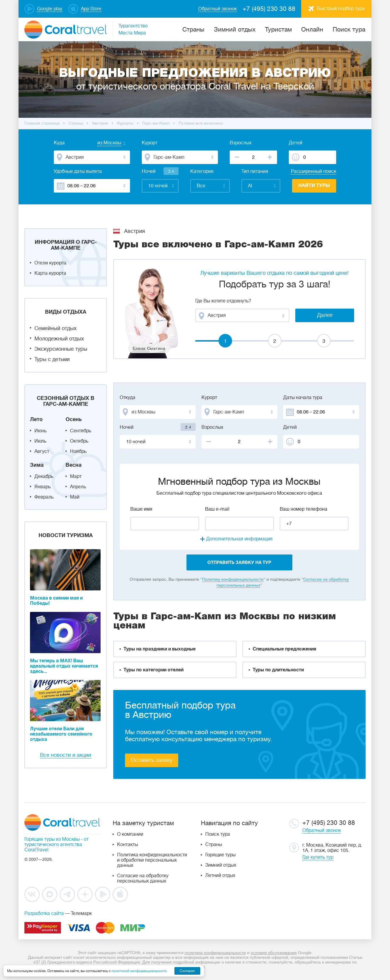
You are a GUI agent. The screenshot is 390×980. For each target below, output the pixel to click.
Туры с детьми (52, 359)
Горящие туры (220, 855)
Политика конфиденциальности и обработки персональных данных (152, 860)
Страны (214, 845)
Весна (74, 465)
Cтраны (193, 29)
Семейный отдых (55, 328)
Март (76, 476)
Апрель (78, 487)
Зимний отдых (235, 29)
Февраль (44, 497)
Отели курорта (50, 263)
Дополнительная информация (239, 539)
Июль (40, 441)
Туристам (278, 29)
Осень (74, 419)
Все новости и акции (66, 755)
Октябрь (79, 441)
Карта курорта (50, 273)
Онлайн (312, 29)
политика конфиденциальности (215, 953)
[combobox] (104, 143)
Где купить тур (318, 857)
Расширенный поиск (314, 171)
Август (42, 451)
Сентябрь (81, 431)
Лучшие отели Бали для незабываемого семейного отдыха (61, 734)
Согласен (187, 971)
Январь (42, 487)
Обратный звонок (322, 830)
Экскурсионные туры (61, 349)
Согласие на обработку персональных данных (143, 878)
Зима (37, 465)
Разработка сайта (44, 913)
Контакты (127, 845)
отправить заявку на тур (239, 562)
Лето (36, 419)
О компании (130, 834)
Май (75, 497)
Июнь (40, 431)
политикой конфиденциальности (139, 971)
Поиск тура (349, 29)
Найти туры (314, 186)
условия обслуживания (274, 953)
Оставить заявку (152, 760)
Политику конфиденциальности (233, 579)
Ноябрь (78, 451)
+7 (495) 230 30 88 (269, 9)
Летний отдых (220, 875)
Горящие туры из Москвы (52, 839)
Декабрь (44, 476)
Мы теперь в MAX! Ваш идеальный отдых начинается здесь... (64, 666)
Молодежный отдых (59, 339)
